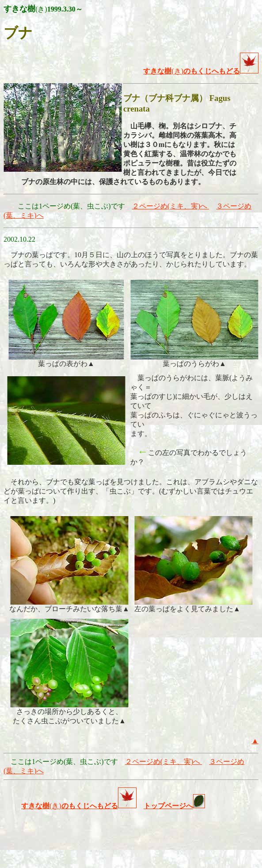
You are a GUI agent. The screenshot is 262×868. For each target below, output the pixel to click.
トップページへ (168, 806)
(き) (163, 71)
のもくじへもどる (221, 71)
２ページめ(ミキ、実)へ (171, 206)
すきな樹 (35, 806)
